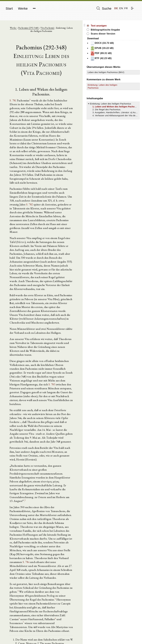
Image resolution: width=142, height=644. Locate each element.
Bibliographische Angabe (125, 31)
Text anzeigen (123, 26)
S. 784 (64, 467)
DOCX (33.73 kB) (126, 46)
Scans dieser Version (127, 37)
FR (126, 8)
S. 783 (77, 327)
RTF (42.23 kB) (125, 62)
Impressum (114, 635)
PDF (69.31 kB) (125, 57)
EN (121, 8)
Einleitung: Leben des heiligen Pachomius (120, 101)
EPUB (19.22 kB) (126, 51)
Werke (23, 9)
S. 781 (15, 97)
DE (116, 8)
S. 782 (22, 181)
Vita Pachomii (54, 29)
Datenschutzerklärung (119, 637)
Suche (104, 8)
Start (9, 9)
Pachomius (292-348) (35, 29)
